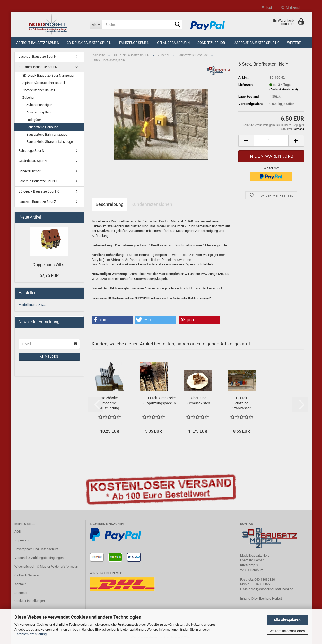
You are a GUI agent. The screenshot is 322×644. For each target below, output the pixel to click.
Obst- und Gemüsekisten (199, 400)
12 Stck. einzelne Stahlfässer (242, 403)
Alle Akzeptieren (287, 620)
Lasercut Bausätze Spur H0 (256, 43)
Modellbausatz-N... (32, 305)
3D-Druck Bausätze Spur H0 (39, 191)
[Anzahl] (271, 141)
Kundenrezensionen (152, 204)
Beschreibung (110, 204)
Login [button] (268, 8)
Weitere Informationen (287, 631)
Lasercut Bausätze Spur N (37, 43)
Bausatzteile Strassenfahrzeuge (50, 142)
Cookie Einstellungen (30, 601)
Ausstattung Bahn (39, 112)
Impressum (23, 540)
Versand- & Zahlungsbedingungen (39, 558)
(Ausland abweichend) (284, 90)
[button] (246, 141)
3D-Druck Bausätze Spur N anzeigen (49, 75)
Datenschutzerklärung (31, 634)
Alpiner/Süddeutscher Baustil (44, 83)
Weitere (294, 43)
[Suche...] (96, 24)
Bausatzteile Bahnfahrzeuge (47, 134)
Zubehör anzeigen (39, 105)
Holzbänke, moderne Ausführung (110, 403)
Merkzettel (291, 8)
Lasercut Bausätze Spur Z (37, 202)
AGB (18, 532)
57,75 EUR (49, 276)
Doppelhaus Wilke (49, 265)
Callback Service (27, 575)
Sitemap (20, 593)
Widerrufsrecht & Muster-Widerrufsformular (46, 567)
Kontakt (20, 584)
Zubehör (28, 98)
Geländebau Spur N (173, 43)
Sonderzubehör (211, 43)
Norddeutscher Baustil (39, 90)
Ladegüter (34, 120)
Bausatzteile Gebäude (42, 127)
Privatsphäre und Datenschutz (36, 549)
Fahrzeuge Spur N (134, 43)
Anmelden (49, 357)
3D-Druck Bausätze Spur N (89, 43)
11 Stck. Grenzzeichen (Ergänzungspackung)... (163, 400)
